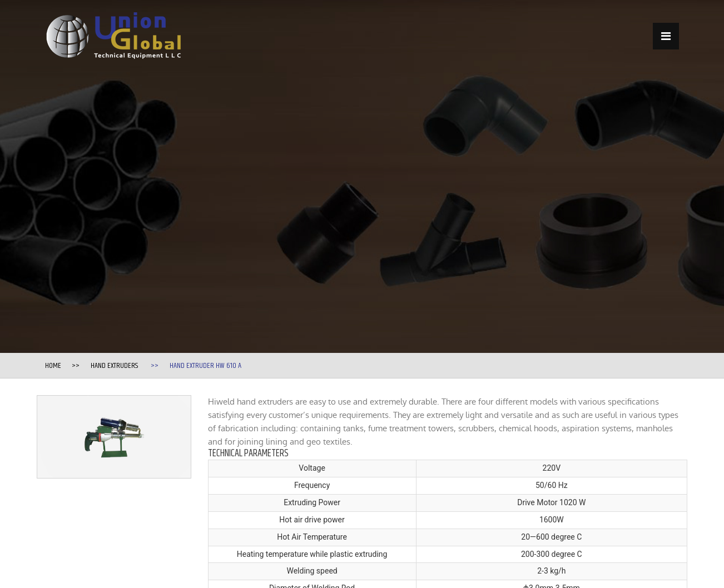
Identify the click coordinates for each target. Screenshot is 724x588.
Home (53, 366)
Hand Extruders (114, 366)
